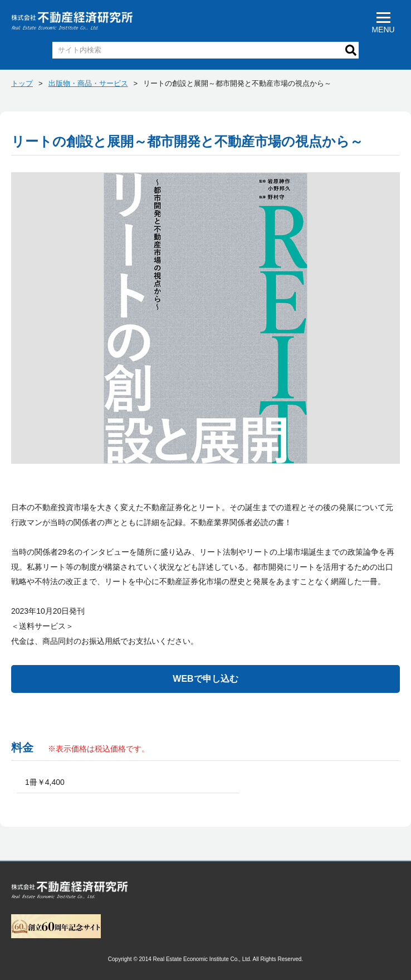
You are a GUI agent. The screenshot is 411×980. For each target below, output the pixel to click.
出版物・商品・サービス (88, 83)
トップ (22, 83)
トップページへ (70, 892)
